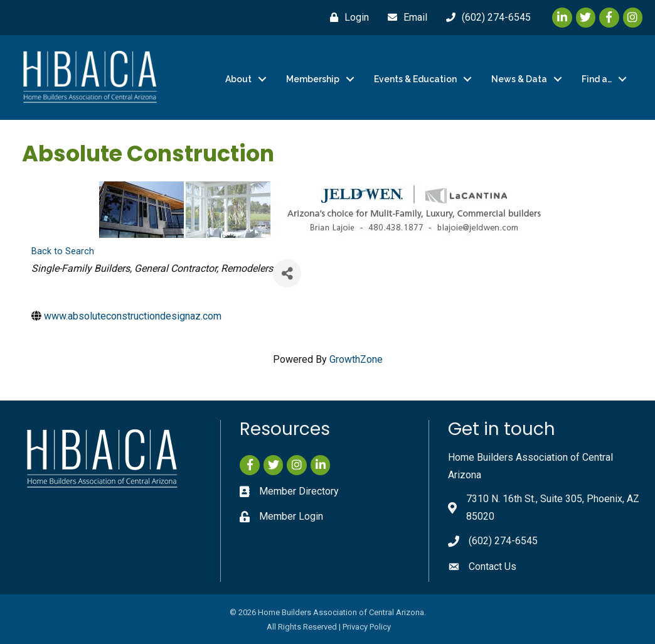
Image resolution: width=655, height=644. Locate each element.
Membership (313, 79)
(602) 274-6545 (503, 541)
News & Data (519, 79)
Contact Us (493, 566)
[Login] (346, 18)
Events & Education (415, 79)
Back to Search (63, 251)
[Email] (404, 18)
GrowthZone (356, 359)
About (238, 79)
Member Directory (299, 491)
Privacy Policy (367, 627)
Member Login (291, 516)
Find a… (597, 79)
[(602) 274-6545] (485, 18)
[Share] (287, 273)
